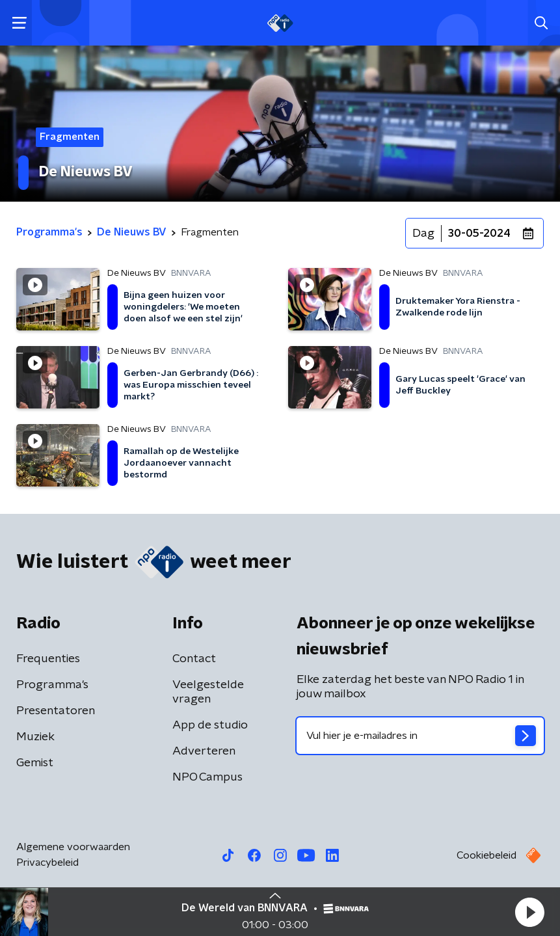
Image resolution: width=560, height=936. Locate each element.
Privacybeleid (47, 862)
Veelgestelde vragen (208, 692)
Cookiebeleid (487, 855)
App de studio (210, 725)
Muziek (35, 737)
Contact (194, 659)
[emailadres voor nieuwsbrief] (420, 736)
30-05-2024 (479, 234)
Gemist (35, 763)
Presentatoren (56, 711)
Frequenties (48, 659)
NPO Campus (207, 777)
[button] (529, 912)
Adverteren (204, 751)
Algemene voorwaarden (73, 847)
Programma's (52, 685)
